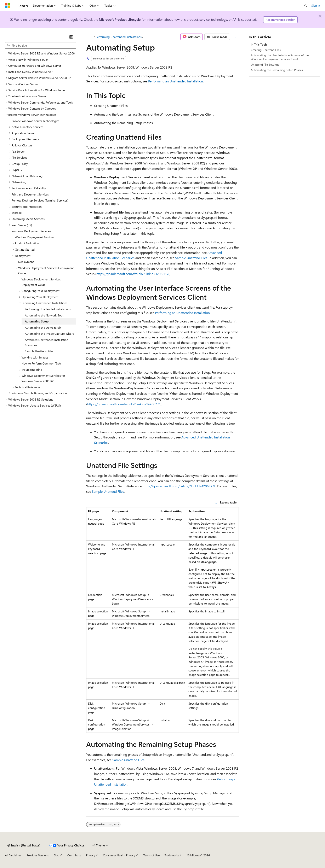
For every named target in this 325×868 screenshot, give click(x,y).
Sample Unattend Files (191, 258)
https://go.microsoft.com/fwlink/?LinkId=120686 (131, 274)
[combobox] (41, 46)
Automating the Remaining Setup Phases (277, 70)
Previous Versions (38, 855)
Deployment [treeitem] (26, 262)
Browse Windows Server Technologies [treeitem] (35, 121)
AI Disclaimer (13, 855)
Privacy (91, 855)
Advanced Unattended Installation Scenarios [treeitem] (47, 342)
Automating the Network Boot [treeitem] (44, 315)
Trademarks (172, 855)
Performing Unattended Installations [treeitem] (48, 309)
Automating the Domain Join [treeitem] (43, 328)
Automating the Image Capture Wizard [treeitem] (50, 334)
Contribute (74, 855)
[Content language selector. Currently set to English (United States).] (24, 845)
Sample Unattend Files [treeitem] (39, 351)
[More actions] (235, 37)
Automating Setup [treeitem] (37, 321)
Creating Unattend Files (266, 50)
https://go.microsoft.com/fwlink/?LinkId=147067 (122, 404)
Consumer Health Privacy (119, 855)
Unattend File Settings (265, 65)
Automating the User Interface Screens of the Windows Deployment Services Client (280, 57)
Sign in (316, 5)
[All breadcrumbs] (90, 37)
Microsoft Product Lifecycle (120, 19)
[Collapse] (71, 37)
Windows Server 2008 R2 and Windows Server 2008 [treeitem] (42, 53)
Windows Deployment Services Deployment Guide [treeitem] (41, 282)
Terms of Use (151, 855)
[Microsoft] (8, 6)
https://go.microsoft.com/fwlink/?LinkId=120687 (178, 486)
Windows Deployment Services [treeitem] (35, 237)
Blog (56, 855)
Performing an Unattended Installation (176, 81)
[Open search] (306, 6)
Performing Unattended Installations (119, 37)
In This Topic (259, 44)
